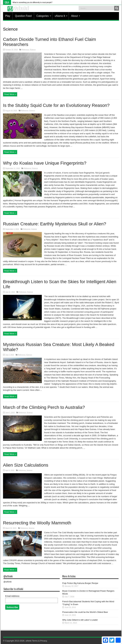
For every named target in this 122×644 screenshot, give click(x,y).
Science (33, 50)
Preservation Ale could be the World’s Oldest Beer (85, 612)
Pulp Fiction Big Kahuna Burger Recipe (80, 583)
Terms (35, 641)
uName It (61, 16)
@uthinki (8, 576)
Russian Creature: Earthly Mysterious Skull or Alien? (55, 224)
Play (8, 16)
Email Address (12, 596)
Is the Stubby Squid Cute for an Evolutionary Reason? (56, 105)
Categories (44, 16)
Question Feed (23, 16)
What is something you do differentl (26, 2)
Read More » (10, 94)
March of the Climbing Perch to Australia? (44, 407)
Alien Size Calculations (26, 465)
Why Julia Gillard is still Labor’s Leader (80, 620)
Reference (25, 50)
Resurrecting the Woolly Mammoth (37, 523)
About (76, 16)
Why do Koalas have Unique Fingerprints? (45, 163)
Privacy (44, 641)
